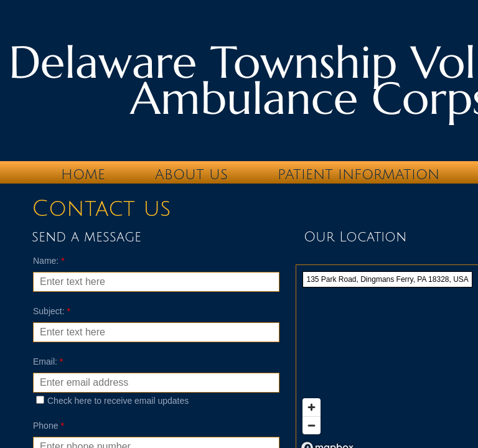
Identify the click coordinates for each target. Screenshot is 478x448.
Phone (49, 426)
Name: (49, 261)
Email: (48, 362)
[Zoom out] (312, 425)
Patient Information (358, 175)
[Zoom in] (312, 407)
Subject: (52, 311)
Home (83, 175)
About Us (191, 175)
